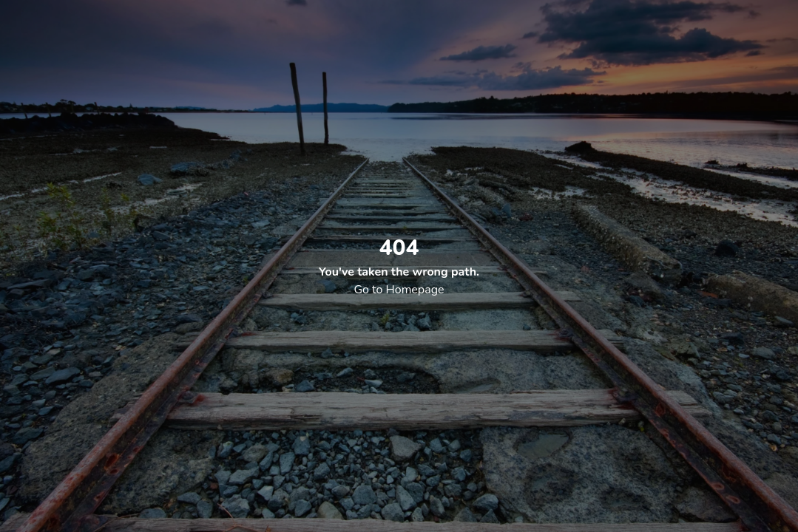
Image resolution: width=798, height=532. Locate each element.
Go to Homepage (399, 290)
